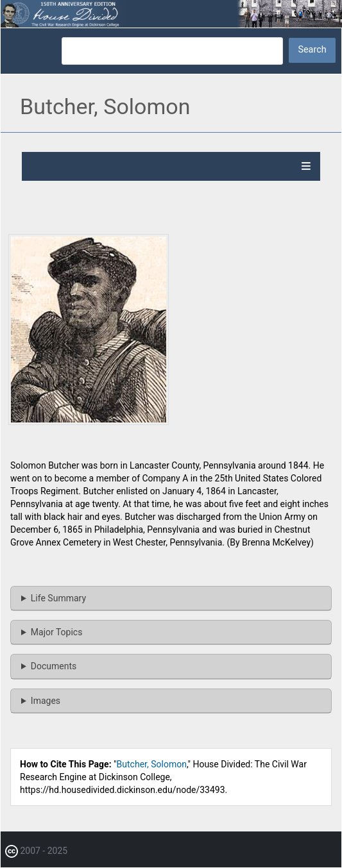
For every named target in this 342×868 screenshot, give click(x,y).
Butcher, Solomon (152, 764)
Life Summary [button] (58, 598)
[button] (89, 422)
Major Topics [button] (57, 632)
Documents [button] (54, 666)
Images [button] (46, 701)
